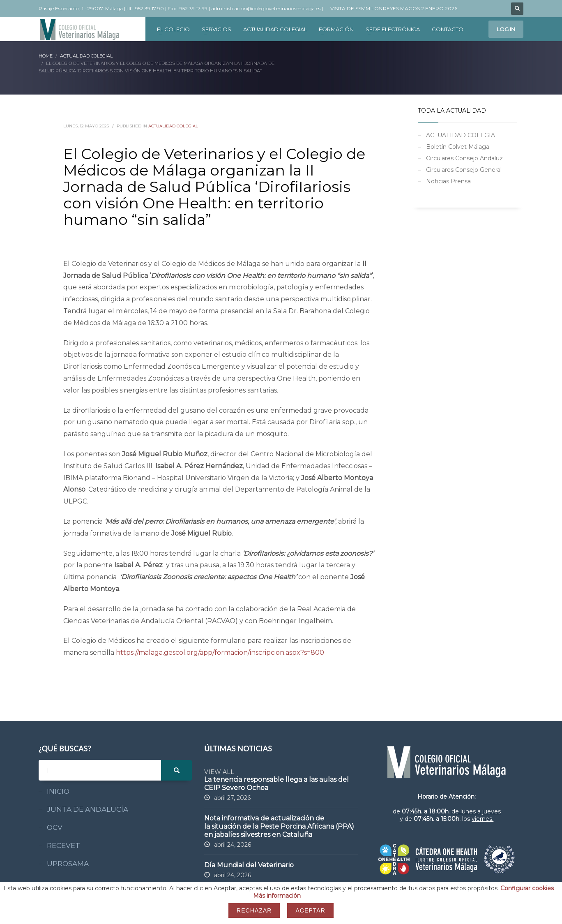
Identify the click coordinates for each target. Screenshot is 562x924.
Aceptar (310, 910)
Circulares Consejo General (464, 170)
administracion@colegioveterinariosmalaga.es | (268, 8)
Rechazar (254, 910)
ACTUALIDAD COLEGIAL (173, 126)
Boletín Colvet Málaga (458, 147)
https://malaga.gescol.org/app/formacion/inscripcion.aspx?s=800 (220, 653)
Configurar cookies (527, 888)
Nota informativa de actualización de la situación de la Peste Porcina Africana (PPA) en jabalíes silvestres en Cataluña (279, 826)
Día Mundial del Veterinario (249, 865)
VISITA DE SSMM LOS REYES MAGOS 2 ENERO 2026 (394, 8)
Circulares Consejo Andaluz (464, 158)
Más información (277, 896)
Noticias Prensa (448, 181)
